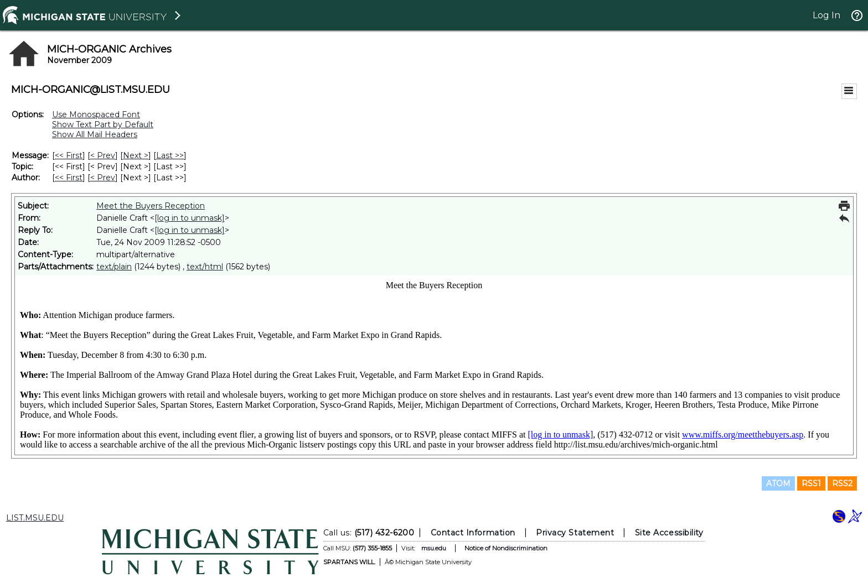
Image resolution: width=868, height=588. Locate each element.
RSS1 (811, 483)
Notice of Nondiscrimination (506, 548)
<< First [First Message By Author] (69, 178)
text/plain (114, 267)
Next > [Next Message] (136, 155)
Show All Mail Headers (95, 134)
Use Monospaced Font (96, 115)
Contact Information (473, 533)
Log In (826, 15)
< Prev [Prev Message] (103, 155)
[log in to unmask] (190, 218)
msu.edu (434, 548)
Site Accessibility (669, 533)
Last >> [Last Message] (170, 155)
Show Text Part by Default (103, 124)
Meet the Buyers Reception (151, 206)
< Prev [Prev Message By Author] (103, 178)
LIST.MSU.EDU (35, 518)
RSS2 (842, 483)
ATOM (778, 483)
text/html (205, 267)
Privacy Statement (575, 533)
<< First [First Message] (69, 155)
